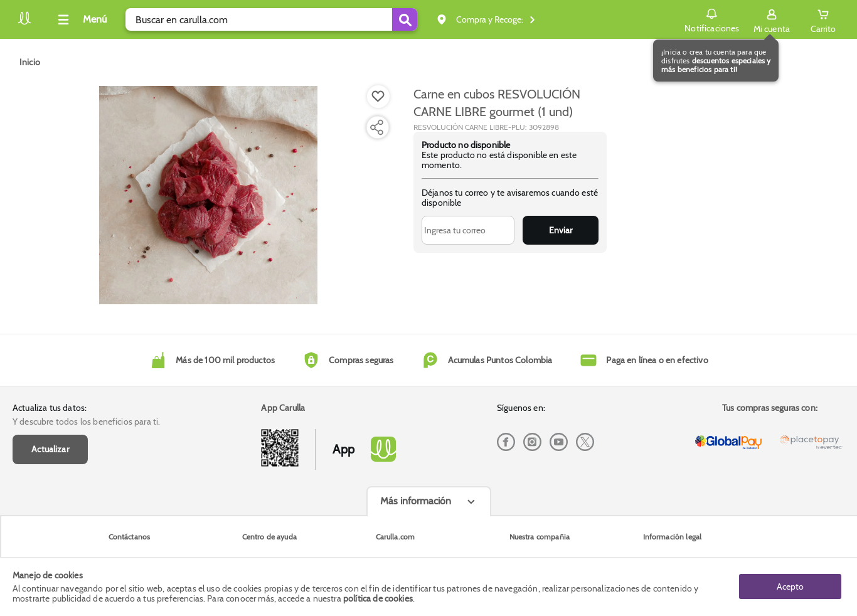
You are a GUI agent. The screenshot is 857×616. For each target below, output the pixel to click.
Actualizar (50, 449)
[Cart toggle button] (823, 19)
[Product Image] (208, 195)
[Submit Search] (405, 19)
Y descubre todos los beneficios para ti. (86, 422)
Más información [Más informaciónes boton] (416, 501)
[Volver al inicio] (24, 23)
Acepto (790, 587)
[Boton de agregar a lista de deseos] (378, 97)
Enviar (561, 230)
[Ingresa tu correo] (468, 230)
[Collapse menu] (80, 19)
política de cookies (378, 598)
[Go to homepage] (30, 62)
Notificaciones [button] (712, 19)
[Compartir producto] (376, 127)
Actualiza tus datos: (50, 408)
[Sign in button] (772, 19)
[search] (271, 19)
